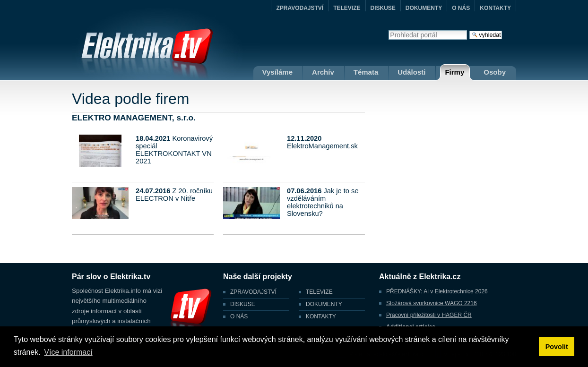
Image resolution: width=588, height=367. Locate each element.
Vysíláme (278, 72)
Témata (366, 72)
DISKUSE (383, 8)
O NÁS (461, 8)
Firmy (454, 72)
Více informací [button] (68, 352)
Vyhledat (388, 30)
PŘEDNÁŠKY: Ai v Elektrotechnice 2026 (437, 291)
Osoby (495, 72)
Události (411, 72)
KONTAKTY (495, 8)
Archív (323, 72)
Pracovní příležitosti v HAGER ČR (429, 315)
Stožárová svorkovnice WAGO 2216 (432, 303)
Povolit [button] (557, 347)
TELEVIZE (347, 8)
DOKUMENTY (424, 8)
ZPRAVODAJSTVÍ (300, 8)
